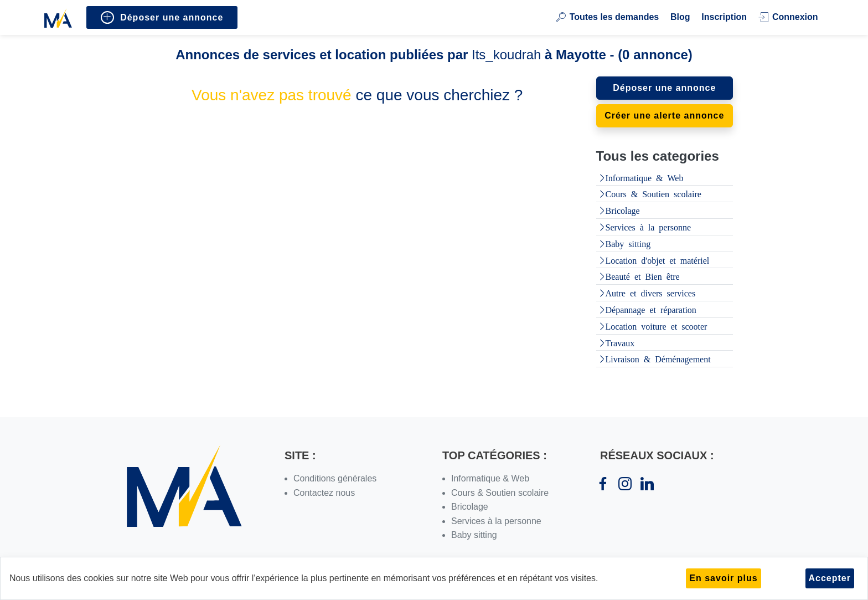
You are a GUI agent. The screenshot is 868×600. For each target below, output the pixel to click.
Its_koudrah (506, 55)
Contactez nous (324, 493)
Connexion (788, 17)
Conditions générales (335, 478)
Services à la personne (649, 227)
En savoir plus (723, 578)
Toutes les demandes (608, 17)
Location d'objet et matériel (658, 260)
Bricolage (623, 210)
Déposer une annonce (162, 17)
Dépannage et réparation (651, 309)
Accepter (830, 578)
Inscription (724, 17)
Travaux (620, 342)
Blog (680, 17)
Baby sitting (628, 243)
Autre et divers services (651, 293)
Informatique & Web (645, 177)
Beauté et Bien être (643, 276)
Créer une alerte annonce (664, 116)
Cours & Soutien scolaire (653, 193)
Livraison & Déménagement (658, 358)
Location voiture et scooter (657, 326)
